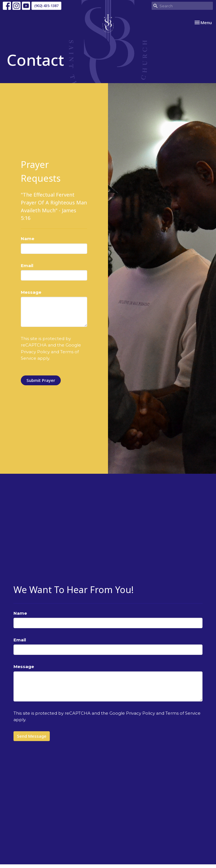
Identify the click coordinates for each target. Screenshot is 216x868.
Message (31, 292)
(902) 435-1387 (46, 6)
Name (28, 239)
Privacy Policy (35, 352)
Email (27, 266)
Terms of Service (183, 713)
